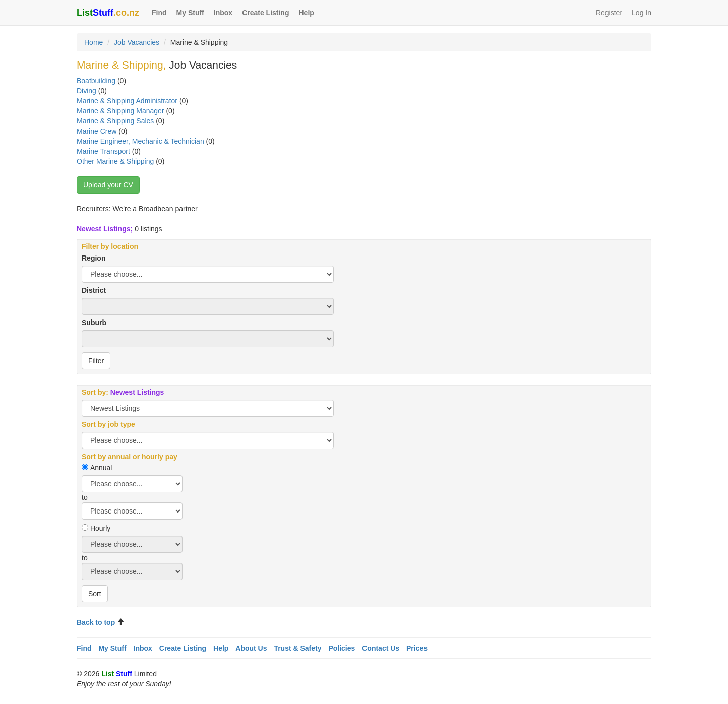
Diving (86, 91)
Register (609, 13)
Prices (417, 648)
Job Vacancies (137, 42)
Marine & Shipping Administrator (127, 101)
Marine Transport (103, 151)
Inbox (223, 13)
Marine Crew (97, 131)
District (94, 290)
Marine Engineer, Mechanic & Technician (140, 141)
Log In (642, 13)
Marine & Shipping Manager (120, 111)
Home (94, 42)
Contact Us (381, 648)
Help (306, 13)
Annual (101, 468)
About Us (251, 648)
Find (159, 13)
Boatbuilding (96, 81)
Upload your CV (108, 185)
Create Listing (265, 13)
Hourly (100, 528)
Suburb (94, 323)
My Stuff (190, 13)
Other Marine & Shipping (115, 161)
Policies (342, 648)
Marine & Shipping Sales (115, 121)
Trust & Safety (297, 648)
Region (94, 258)
